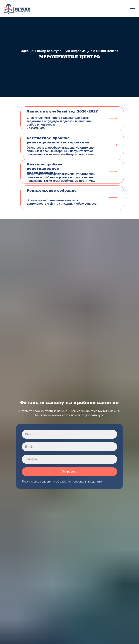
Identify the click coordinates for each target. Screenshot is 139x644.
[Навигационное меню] (133, 9)
